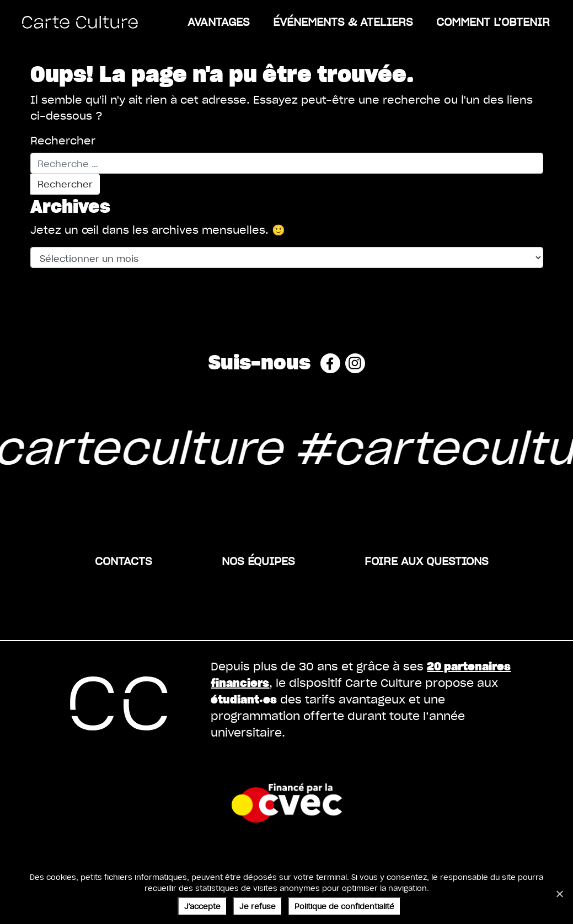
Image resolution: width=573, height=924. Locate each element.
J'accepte (202, 906)
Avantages (219, 22)
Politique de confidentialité (344, 906)
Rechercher (63, 141)
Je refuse (258, 906)
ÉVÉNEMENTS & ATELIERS (343, 22)
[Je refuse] (559, 894)
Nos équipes (258, 561)
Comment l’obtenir (493, 22)
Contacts (124, 561)
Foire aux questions (427, 561)
